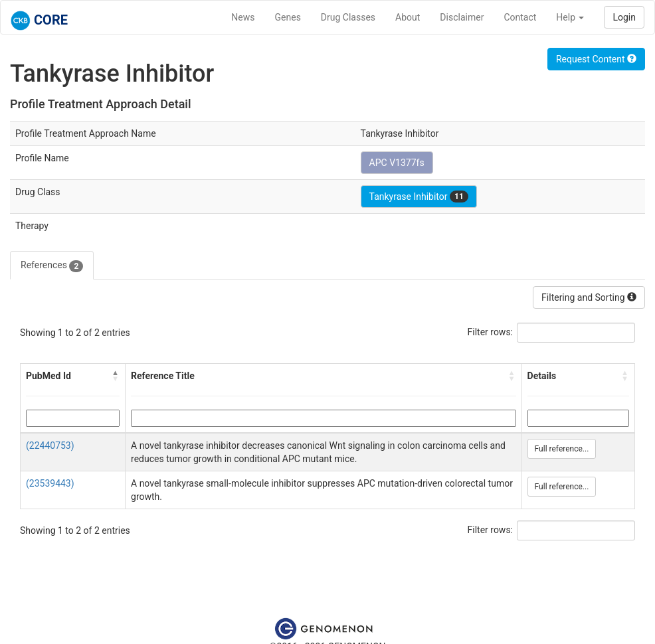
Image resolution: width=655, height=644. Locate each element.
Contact (520, 17)
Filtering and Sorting (589, 297)
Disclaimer (462, 17)
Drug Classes (348, 17)
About (408, 17)
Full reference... (562, 449)
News (243, 17)
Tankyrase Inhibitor (419, 197)
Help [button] (570, 17)
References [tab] (52, 266)
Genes (288, 17)
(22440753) (50, 445)
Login (624, 17)
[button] (116, 376)
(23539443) (50, 483)
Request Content (596, 59)
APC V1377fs (397, 163)
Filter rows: (491, 332)
